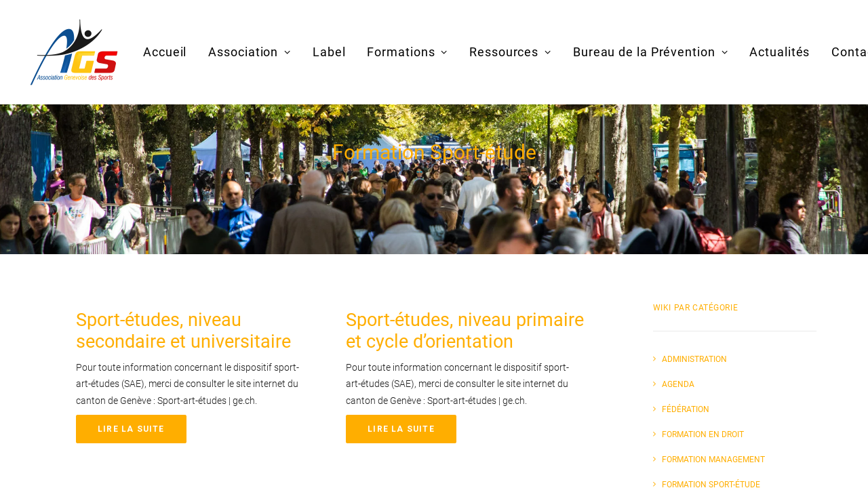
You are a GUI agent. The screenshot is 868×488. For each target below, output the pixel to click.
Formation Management (713, 460)
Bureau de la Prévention (650, 52)
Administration (694, 359)
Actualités (780, 52)
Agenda (678, 384)
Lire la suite (131, 429)
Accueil (165, 52)
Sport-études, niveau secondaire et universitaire (183, 331)
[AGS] (74, 52)
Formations (407, 52)
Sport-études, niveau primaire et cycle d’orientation (465, 331)
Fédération (686, 409)
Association (250, 52)
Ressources (510, 52)
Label (329, 52)
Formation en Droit (703, 434)
